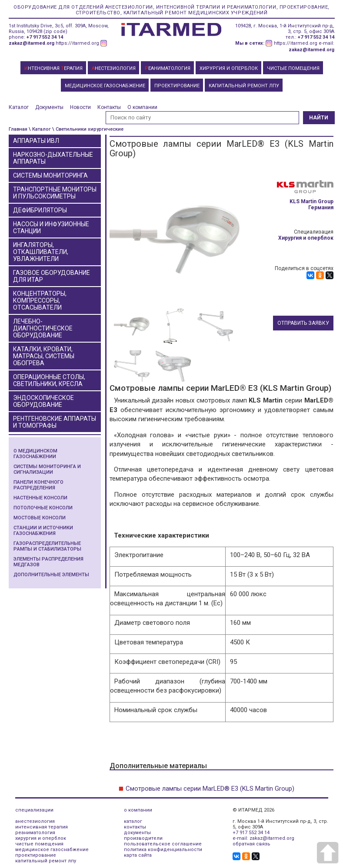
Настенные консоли (40, 498)
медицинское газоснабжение (52, 850)
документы (137, 833)
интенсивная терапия (42, 827)
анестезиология (35, 821)
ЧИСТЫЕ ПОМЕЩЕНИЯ (293, 68)
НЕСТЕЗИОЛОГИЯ (114, 68)
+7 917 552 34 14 (45, 37)
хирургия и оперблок (41, 838)
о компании (138, 810)
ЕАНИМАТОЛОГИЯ (168, 68)
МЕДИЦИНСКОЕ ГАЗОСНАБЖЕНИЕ (105, 86)
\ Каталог (40, 129)
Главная (18, 129)
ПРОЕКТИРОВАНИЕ (177, 86)
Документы (49, 107)
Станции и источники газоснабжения (43, 531)
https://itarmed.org (77, 43)
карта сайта (138, 855)
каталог (133, 821)
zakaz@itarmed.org (32, 43)
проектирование (36, 855)
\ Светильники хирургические (88, 129)
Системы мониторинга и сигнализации (47, 469)
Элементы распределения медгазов (48, 562)
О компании (142, 107)
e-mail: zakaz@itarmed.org (263, 838)
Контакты (109, 107)
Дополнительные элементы (51, 575)
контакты (135, 827)
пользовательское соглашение (163, 844)
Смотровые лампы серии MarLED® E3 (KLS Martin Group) (210, 789)
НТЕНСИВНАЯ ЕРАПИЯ (53, 68)
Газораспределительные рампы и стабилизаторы (47, 546)
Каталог (19, 107)
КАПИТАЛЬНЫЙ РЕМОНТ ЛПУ (244, 86)
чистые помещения (39, 844)
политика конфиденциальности (163, 850)
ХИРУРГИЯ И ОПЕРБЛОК (229, 68)
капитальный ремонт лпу (46, 861)
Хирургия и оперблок (306, 238)
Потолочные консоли (43, 508)
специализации (34, 810)
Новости (80, 107)
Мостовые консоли (40, 518)
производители (143, 838)
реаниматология (35, 833)
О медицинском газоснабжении (35, 454)
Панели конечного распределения (38, 485)
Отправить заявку (303, 323)
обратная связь (251, 844)
